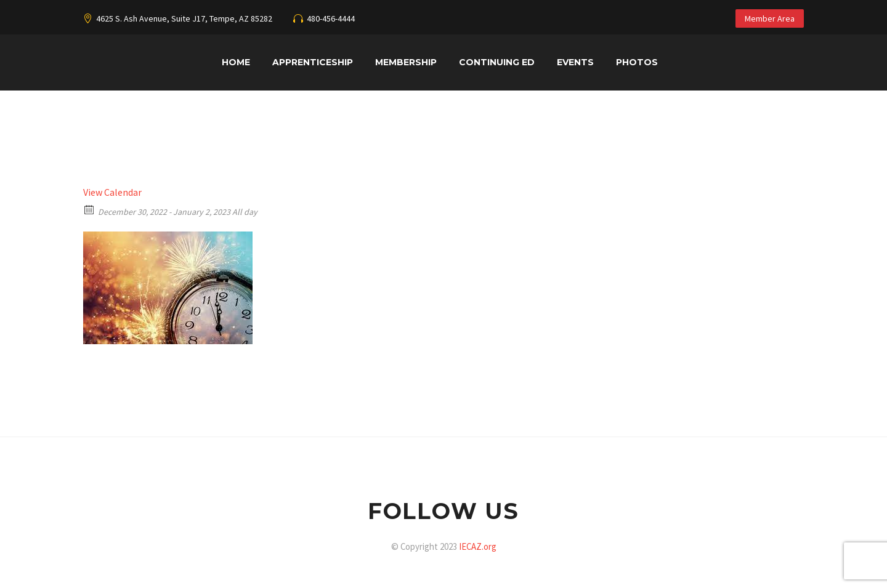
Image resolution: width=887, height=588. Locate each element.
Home (236, 62)
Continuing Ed (497, 62)
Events (575, 62)
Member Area (770, 18)
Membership (406, 62)
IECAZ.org (478, 546)
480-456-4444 (331, 18)
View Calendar (112, 192)
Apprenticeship (313, 62)
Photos (637, 62)
